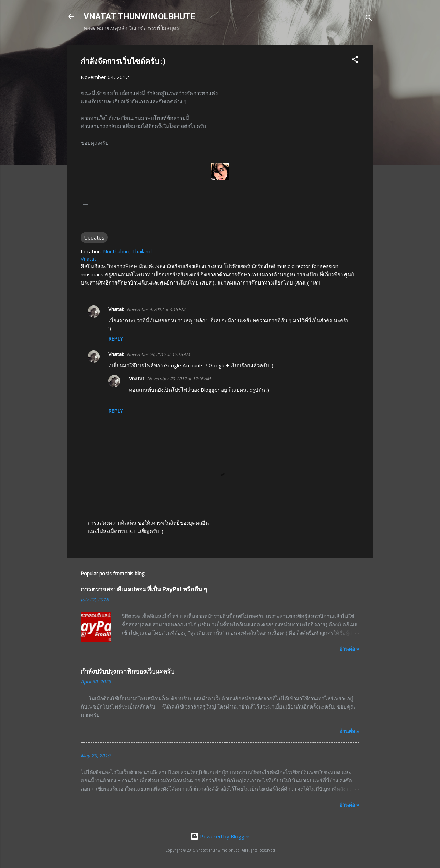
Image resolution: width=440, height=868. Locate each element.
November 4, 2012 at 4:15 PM (156, 309)
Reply (115, 339)
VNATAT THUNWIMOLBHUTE (139, 16)
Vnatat (116, 309)
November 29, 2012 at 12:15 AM (158, 354)
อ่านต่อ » (349, 649)
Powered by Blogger (220, 836)
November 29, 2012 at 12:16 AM (179, 379)
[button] (355, 60)
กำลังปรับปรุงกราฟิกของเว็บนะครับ (128, 671)
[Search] (369, 19)
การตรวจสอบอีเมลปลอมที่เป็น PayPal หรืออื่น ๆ (144, 589)
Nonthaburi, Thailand (127, 251)
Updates (94, 237)
